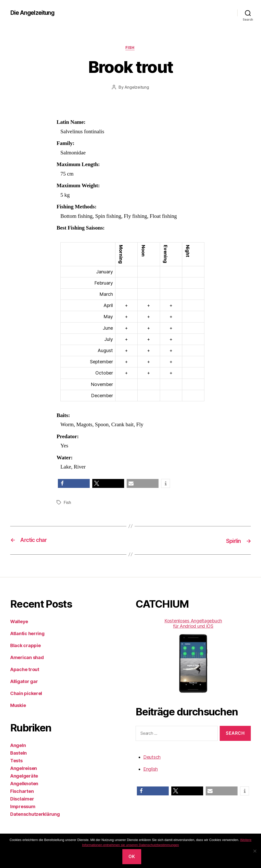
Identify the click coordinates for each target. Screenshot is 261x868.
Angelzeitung (137, 88)
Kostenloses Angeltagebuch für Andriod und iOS (193, 656)
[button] (74, 484)
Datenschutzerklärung (35, 814)
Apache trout (25, 670)
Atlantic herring (27, 634)
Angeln (18, 746)
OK (132, 857)
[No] (255, 851)
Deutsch (152, 757)
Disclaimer (22, 799)
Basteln (18, 753)
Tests (16, 761)
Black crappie (25, 646)
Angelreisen (24, 769)
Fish (130, 48)
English (151, 769)
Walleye (19, 622)
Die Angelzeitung (34, 13)
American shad (27, 658)
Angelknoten (24, 784)
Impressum (23, 807)
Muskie (18, 706)
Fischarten (22, 791)
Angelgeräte (24, 776)
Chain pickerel (26, 694)
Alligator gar (24, 682)
